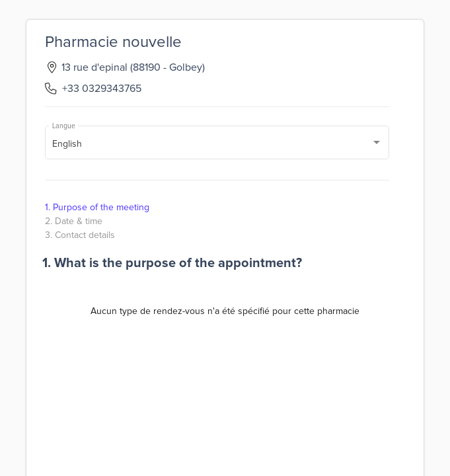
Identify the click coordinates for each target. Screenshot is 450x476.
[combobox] (217, 145)
